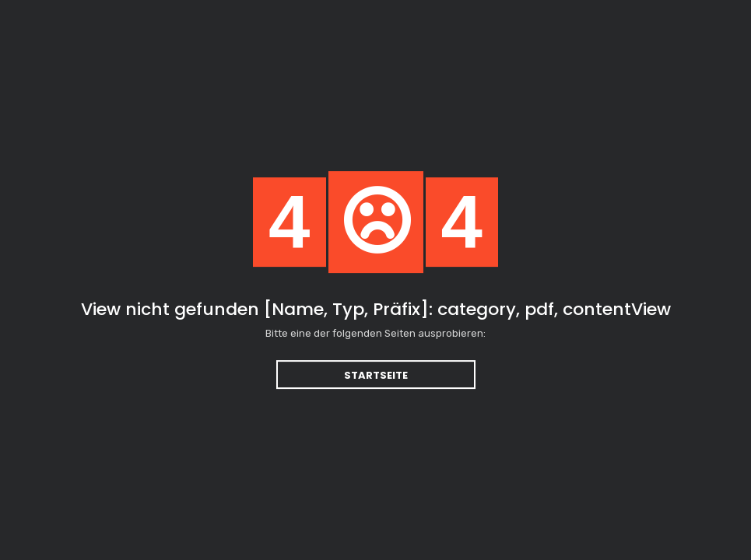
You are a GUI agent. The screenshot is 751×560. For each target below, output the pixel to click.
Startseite (376, 375)
